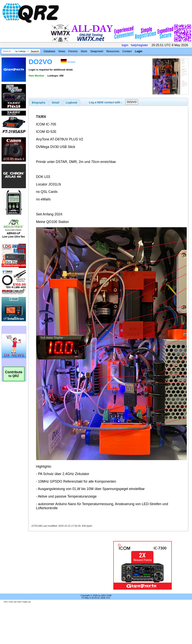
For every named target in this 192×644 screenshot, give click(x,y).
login (125, 45)
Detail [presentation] (55, 103)
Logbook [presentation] (72, 103)
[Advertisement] (65, 565)
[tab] (39, 103)
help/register (139, 45)
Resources (113, 51)
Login (139, 51)
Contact (127, 51)
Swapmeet (97, 51)
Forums (73, 51)
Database (49, 51)
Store (84, 51)
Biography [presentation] (39, 103)
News (62, 51)
